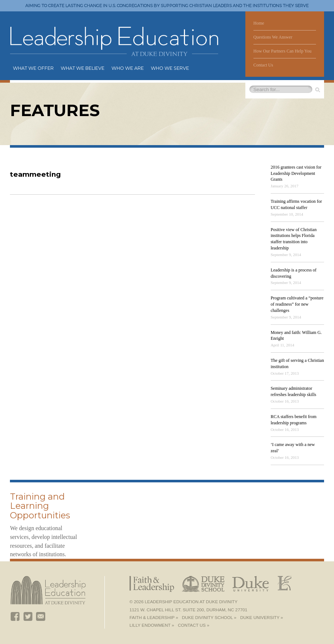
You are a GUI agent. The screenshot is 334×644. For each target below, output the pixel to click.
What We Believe (83, 68)
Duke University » (262, 618)
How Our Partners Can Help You (283, 51)
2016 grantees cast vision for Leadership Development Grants (296, 173)
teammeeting (35, 174)
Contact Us (263, 65)
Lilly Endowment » (152, 625)
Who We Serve (170, 68)
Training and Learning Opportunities (40, 506)
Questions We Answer (273, 37)
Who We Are (128, 68)
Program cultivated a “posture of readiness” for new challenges (297, 304)
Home (259, 23)
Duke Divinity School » (209, 618)
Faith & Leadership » (154, 618)
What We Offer (33, 68)
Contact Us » (194, 625)
